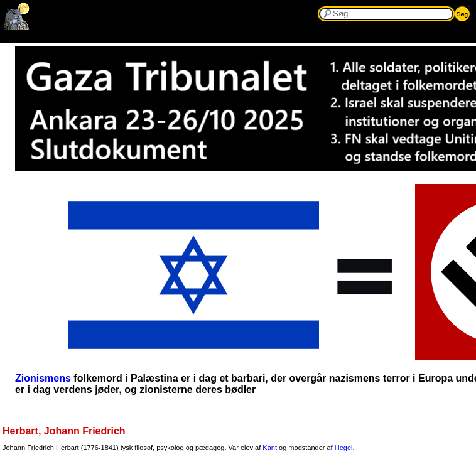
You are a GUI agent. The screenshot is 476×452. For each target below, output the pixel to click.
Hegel (344, 448)
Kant (270, 448)
